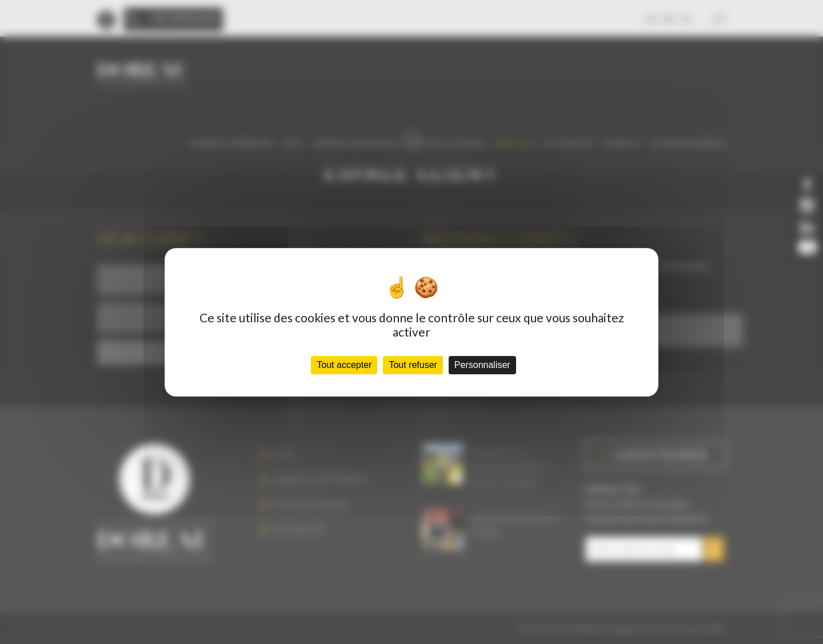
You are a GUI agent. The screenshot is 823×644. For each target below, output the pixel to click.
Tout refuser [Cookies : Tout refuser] (413, 365)
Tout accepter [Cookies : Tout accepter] (344, 365)
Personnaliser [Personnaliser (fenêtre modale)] (482, 365)
